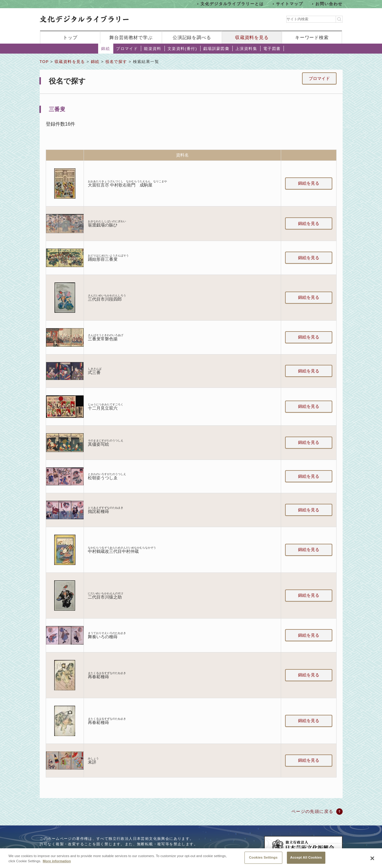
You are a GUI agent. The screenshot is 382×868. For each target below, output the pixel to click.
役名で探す (116, 62)
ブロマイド (127, 49)
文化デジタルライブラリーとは (232, 4)
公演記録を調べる (192, 37)
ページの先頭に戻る (312, 811)
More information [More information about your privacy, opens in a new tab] (57, 865)
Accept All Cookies (306, 861)
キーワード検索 (312, 37)
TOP (44, 62)
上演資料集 (246, 49)
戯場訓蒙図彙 (216, 49)
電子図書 (272, 49)
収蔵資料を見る (252, 37)
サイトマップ (290, 4)
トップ (70, 37)
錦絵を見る (309, 183)
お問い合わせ (329, 4)
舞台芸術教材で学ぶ (131, 37)
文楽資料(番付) (182, 49)
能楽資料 (153, 49)
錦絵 (106, 49)
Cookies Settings (263, 861)
